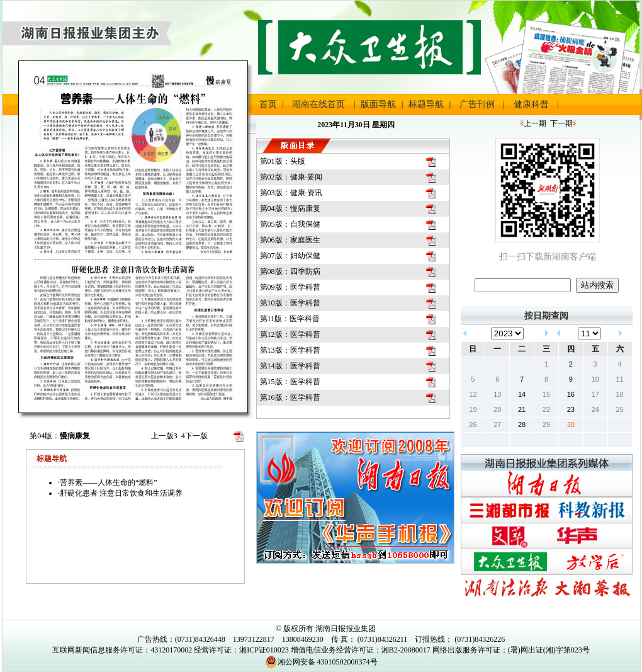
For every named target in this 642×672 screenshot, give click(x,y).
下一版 (194, 436)
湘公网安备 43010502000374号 (321, 662)
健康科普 (531, 104)
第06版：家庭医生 (290, 240)
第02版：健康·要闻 (291, 177)
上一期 (535, 123)
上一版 (164, 436)
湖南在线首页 (318, 104)
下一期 (561, 123)
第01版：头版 (283, 161)
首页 (268, 104)
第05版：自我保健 (290, 224)
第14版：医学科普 (290, 366)
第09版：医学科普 (290, 287)
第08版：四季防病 (290, 271)
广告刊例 (477, 104)
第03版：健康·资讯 (291, 193)
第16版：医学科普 (290, 397)
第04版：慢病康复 (290, 208)
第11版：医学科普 (290, 319)
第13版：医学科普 (290, 350)
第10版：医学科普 (290, 303)
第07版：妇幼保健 (290, 256)
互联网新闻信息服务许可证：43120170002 (122, 650)
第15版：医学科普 (290, 382)
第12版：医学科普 (290, 334)
